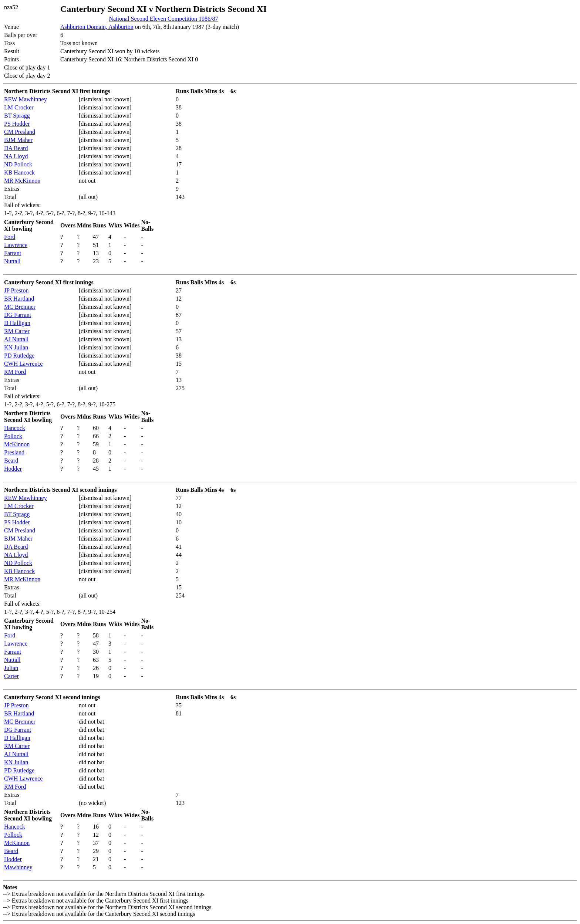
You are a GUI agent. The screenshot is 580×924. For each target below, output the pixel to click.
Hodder (13, 469)
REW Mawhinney (26, 99)
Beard (11, 461)
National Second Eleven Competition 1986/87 (163, 19)
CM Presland (20, 132)
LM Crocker (19, 107)
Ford (10, 237)
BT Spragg (17, 116)
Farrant (13, 253)
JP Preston (16, 290)
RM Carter (17, 331)
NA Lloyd (16, 156)
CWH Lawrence (23, 364)
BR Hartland (19, 299)
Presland (14, 452)
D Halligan (17, 323)
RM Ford (15, 372)
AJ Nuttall (16, 339)
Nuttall (12, 261)
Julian (11, 668)
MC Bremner (20, 307)
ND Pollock (18, 164)
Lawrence (16, 245)
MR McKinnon (22, 181)
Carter (11, 676)
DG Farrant (18, 315)
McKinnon (17, 444)
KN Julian (16, 347)
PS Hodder (17, 124)
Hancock (15, 428)
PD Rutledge (19, 356)
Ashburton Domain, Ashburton (97, 27)
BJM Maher (18, 140)
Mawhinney (18, 867)
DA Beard (16, 148)
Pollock (13, 436)
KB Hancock (19, 172)
